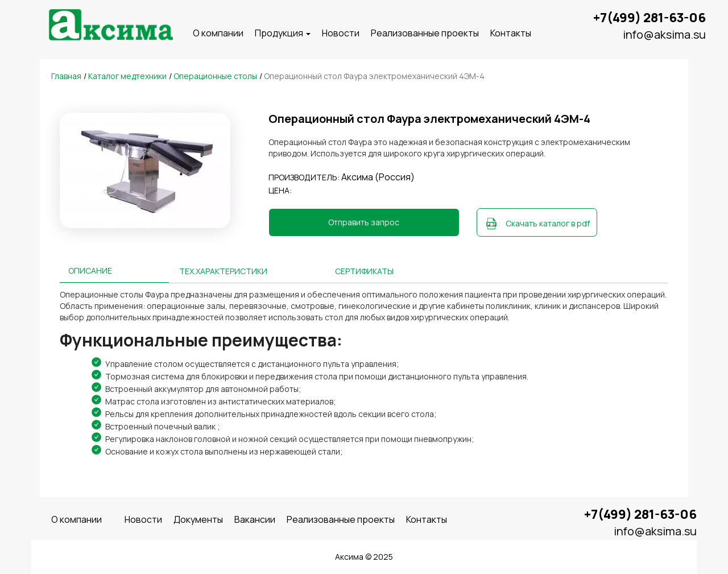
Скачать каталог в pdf (548, 223)
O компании (218, 33)
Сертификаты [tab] (364, 271)
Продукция (283, 33)
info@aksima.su (664, 34)
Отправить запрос (364, 222)
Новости (341, 33)
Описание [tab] (90, 271)
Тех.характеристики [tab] (223, 271)
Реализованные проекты (425, 33)
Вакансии (255, 519)
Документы (198, 519)
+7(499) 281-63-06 (650, 18)
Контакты (511, 33)
